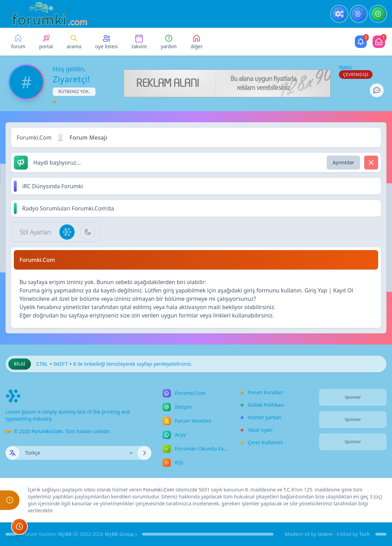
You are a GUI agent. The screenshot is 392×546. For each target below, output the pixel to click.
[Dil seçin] (12, 453)
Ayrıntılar (343, 162)
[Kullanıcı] (361, 42)
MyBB (65, 534)
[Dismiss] (371, 163)
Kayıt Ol (343, 290)
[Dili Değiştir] (78, 453)
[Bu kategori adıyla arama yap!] (197, 42)
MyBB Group (119, 534)
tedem (325, 534)
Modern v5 (297, 534)
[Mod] (379, 42)
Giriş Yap (316, 290)
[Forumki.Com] (47, 14)
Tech (364, 534)
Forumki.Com (34, 138)
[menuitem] (339, 14)
